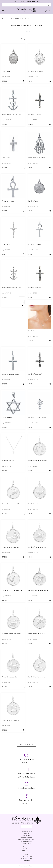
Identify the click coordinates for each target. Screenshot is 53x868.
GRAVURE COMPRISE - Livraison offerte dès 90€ (26, 2)
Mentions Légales (26, 843)
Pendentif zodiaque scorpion (11, 634)
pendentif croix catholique (10, 374)
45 (4, 81)
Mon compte (26, 835)
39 (4, 297)
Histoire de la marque (27, 831)
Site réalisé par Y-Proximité (26, 866)
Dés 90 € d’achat (26, 759)
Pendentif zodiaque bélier (37, 634)
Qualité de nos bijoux (26, 837)
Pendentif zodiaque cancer (37, 547)
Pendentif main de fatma (37, 158)
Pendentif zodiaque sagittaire (12, 504)
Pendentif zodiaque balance (38, 461)
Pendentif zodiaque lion (10, 677)
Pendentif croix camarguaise (11, 114)
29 (31, 254)
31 (4, 254)
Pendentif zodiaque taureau (38, 504)
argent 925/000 (6, 77)
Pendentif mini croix (8, 461)
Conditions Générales (26, 841)
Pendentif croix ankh (9, 201)
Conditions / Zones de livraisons (27, 839)
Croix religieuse (7, 244)
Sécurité (27, 833)
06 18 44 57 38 (26, 799)
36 (4, 168)
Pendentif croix (33, 331)
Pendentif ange (7, 71)
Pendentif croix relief (35, 114)
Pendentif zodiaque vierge (10, 547)
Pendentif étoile (7, 417)
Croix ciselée (6, 158)
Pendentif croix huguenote (37, 417)
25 (31, 168)
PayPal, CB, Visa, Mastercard (26, 773)
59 (31, 124)
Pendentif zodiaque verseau (11, 720)
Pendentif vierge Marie (36, 71)
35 (4, 124)
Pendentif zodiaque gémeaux (38, 590)
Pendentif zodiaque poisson (37, 677)
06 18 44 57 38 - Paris (27, 857)
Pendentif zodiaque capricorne (12, 590)
